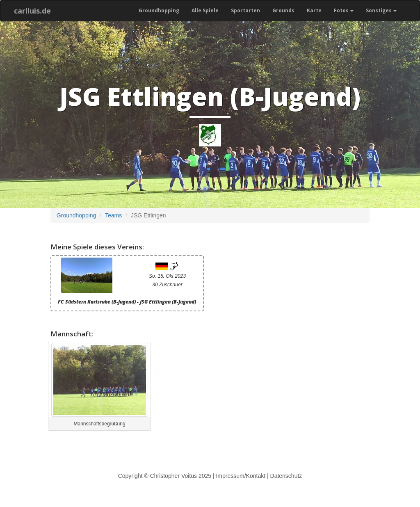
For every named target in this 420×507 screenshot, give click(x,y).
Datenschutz (286, 476)
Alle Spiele (205, 10)
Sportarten (245, 10)
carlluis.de (32, 11)
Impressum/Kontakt (241, 476)
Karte (314, 10)
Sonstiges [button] (381, 10)
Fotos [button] (344, 10)
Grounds (283, 10)
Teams (113, 215)
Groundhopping (159, 10)
